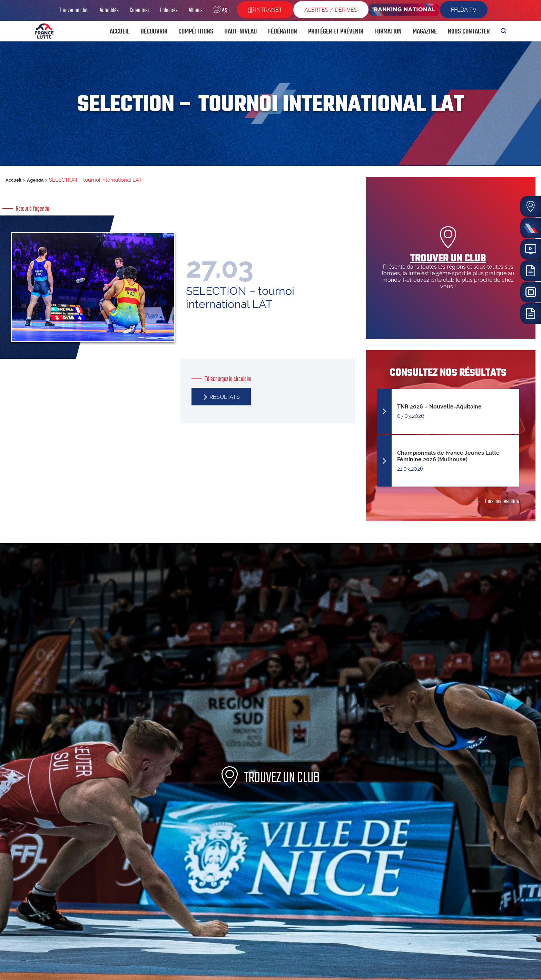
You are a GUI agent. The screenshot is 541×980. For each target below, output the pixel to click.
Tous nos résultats (502, 501)
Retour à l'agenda (33, 209)
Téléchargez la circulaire (228, 386)
